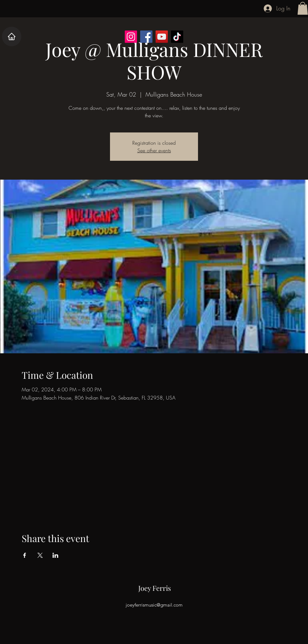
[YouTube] (162, 37)
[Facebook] (146, 37)
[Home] (12, 36)
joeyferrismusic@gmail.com (154, 605)
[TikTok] (177, 37)
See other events (154, 150)
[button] (303, 8)
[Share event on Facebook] (25, 555)
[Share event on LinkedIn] (55, 555)
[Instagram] (131, 37)
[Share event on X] (40, 555)
